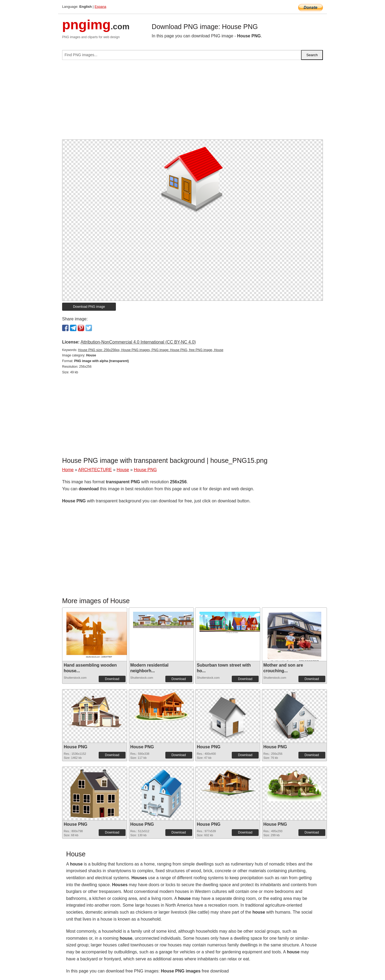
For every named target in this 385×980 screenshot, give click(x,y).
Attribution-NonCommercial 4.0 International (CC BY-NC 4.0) (138, 342)
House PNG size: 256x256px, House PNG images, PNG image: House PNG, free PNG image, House (151, 350)
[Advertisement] (192, 102)
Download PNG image (89, 307)
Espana (100, 7)
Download (112, 679)
